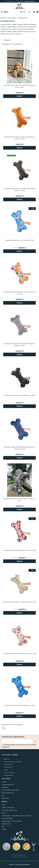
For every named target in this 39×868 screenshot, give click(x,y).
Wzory (4, 813)
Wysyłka (4, 782)
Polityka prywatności (8, 785)
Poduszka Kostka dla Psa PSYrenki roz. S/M (20, 240)
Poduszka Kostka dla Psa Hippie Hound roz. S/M (20, 550)
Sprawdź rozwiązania (30, 1)
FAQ (3, 795)
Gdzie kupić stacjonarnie (9, 810)
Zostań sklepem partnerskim (10, 790)
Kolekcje (4, 829)
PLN (25, 12)
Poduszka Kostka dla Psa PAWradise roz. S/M (20, 395)
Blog (3, 827)
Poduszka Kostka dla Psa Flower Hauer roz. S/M (20, 654)
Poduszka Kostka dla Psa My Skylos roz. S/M (19, 705)
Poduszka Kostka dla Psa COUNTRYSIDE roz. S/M (19, 602)
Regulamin (5, 787)
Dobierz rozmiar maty (8, 808)
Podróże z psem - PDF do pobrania (12, 821)
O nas (4, 805)
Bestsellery (19, 40)
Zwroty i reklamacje (8, 793)
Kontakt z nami (6, 824)
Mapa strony (6, 798)
